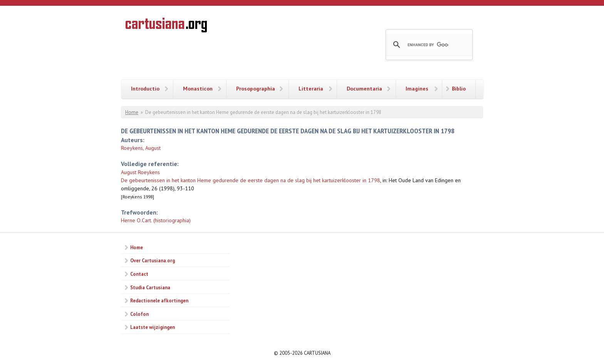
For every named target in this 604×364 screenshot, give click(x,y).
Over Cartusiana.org (153, 260)
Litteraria (311, 89)
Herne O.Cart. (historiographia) (156, 220)
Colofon (139, 314)
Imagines (417, 89)
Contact (139, 274)
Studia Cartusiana (150, 287)
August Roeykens (140, 172)
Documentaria (364, 89)
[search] (428, 45)
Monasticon (198, 89)
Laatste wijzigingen (153, 327)
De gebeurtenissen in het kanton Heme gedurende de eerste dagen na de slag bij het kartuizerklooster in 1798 (251, 180)
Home (132, 112)
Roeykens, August (141, 148)
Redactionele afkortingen (159, 300)
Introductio (145, 89)
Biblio (459, 89)
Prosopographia (256, 89)
